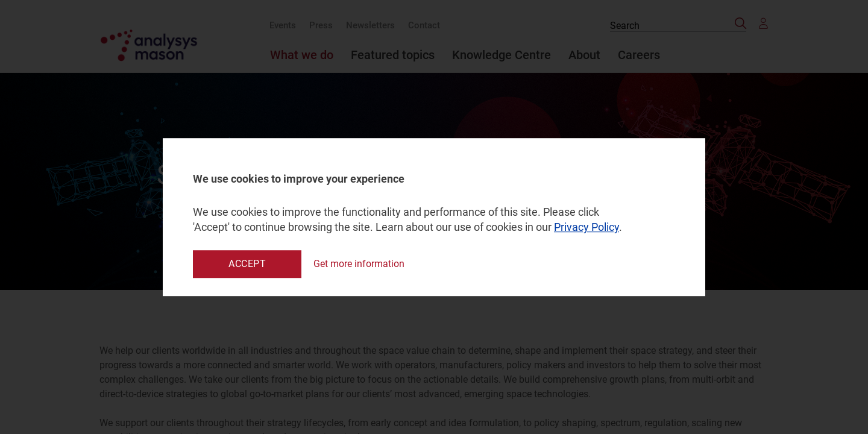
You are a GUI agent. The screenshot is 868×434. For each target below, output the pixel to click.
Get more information (359, 264)
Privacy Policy (587, 228)
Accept (247, 264)
